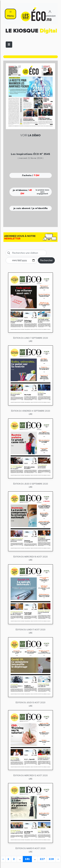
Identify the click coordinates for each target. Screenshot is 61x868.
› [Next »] (58, 859)
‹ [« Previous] (3, 859)
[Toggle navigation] (9, 45)
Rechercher (46, 260)
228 (51, 859)
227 (42, 859)
